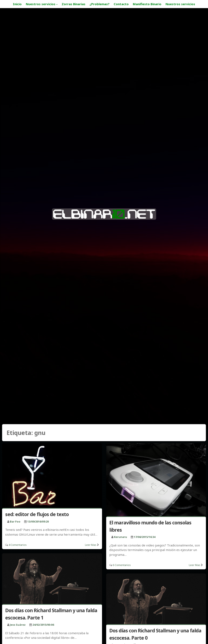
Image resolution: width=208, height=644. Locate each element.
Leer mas (91, 545)
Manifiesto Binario (147, 4)
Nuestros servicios (41, 4)
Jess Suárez (18, 625)
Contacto (121, 4)
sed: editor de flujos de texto (37, 514)
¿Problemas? (100, 4)
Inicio (17, 4)
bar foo (15, 521)
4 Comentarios (18, 545)
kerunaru (120, 537)
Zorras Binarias (73, 4)
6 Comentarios (122, 565)
